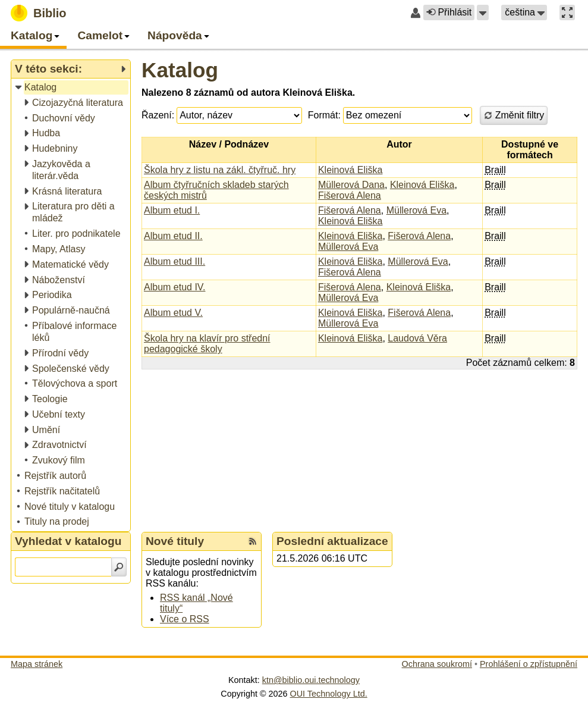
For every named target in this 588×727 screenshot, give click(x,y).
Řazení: (158, 115)
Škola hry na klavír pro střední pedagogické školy (207, 344)
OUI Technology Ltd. (329, 694)
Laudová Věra (417, 338)
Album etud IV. (174, 287)
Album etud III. (174, 261)
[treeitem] (72, 88)
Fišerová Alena (350, 195)
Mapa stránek (37, 664)
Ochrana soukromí (437, 664)
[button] (483, 12)
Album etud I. (172, 210)
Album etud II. (173, 236)
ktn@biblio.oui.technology (311, 680)
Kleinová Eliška (350, 170)
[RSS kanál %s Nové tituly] (253, 541)
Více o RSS (185, 619)
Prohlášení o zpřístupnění (529, 664)
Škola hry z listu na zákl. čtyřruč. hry (220, 170)
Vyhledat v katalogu (68, 541)
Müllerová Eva (416, 210)
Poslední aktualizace (332, 541)
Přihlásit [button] (449, 12)
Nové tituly (175, 541)
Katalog (180, 70)
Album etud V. (173, 313)
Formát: (324, 115)
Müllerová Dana (351, 185)
